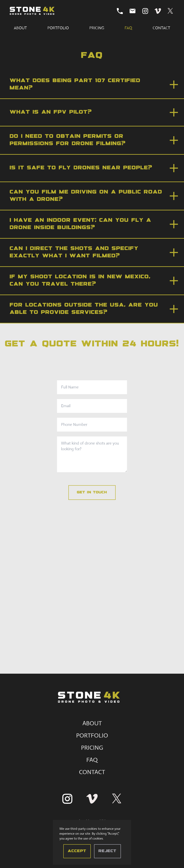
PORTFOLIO (92, 735)
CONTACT (92, 772)
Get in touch (92, 493)
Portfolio (58, 28)
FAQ (128, 28)
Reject (107, 851)
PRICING (92, 748)
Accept (77, 851)
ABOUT (92, 723)
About (20, 28)
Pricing (97, 28)
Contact (161, 28)
